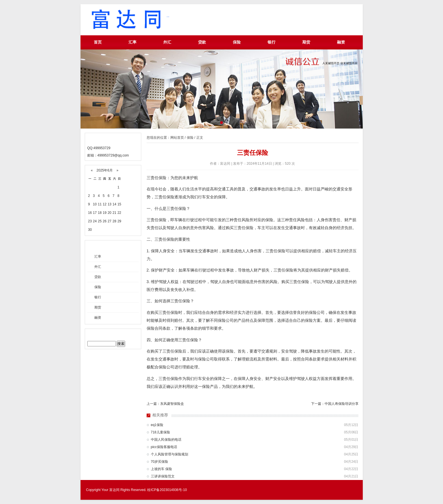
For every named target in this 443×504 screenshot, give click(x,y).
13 (109, 204)
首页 (98, 42)
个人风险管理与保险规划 (170, 454)
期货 (306, 42)
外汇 (167, 42)
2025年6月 (105, 170)
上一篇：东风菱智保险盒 (165, 404)
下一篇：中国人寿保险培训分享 (335, 404)
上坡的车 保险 (161, 469)
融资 (341, 42)
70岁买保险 (159, 462)
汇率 (133, 42)
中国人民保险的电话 (166, 440)
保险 (237, 42)
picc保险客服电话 (164, 447)
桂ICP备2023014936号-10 (167, 490)
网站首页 (177, 138)
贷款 (202, 42)
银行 (272, 42)
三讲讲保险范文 (163, 476)
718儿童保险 (160, 432)
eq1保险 (157, 425)
